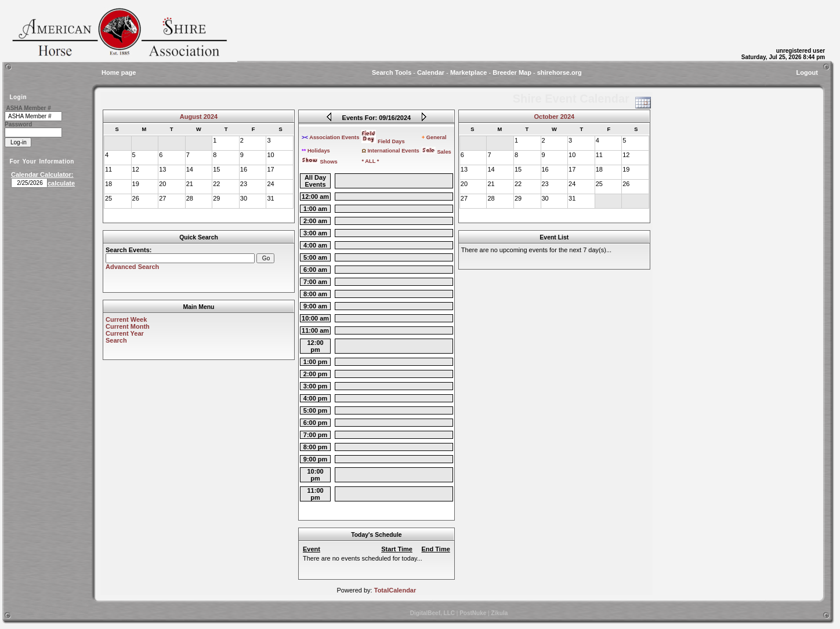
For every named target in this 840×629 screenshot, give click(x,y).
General (434, 137)
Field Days (383, 141)
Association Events (330, 137)
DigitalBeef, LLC (432, 613)
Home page (119, 72)
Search (116, 340)
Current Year (125, 333)
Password (18, 124)
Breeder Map (512, 72)
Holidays (316, 151)
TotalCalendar (395, 590)
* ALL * (370, 161)
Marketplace (469, 72)
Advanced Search (132, 267)
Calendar (431, 72)
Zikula (499, 613)
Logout (807, 72)
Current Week (126, 319)
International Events (390, 151)
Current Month (128, 326)
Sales (437, 152)
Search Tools (392, 72)
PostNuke (473, 613)
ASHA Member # (28, 108)
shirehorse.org (560, 72)
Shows (320, 162)
